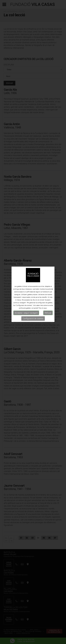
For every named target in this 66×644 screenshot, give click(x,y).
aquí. (46, 295)
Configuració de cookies (33, 306)
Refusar (48, 300)
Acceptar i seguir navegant (26, 300)
